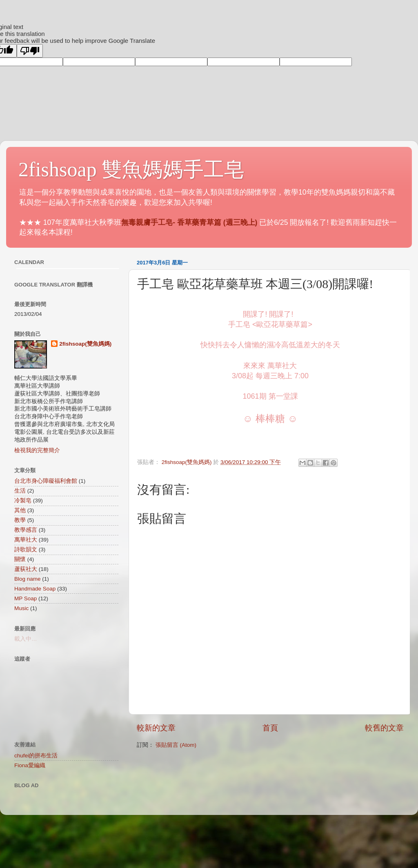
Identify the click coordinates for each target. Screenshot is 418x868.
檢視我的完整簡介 (37, 450)
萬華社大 (26, 540)
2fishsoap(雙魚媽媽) (85, 344)
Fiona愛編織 (30, 765)
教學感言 (26, 530)
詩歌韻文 (26, 549)
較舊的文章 (384, 728)
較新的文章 (156, 728)
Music (21, 608)
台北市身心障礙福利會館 (46, 481)
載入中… (26, 639)
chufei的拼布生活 (36, 756)
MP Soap (26, 598)
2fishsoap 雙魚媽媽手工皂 (131, 169)
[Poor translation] (30, 51)
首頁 (270, 728)
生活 (20, 491)
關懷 (20, 559)
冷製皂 (23, 501)
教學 (20, 520)
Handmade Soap (35, 589)
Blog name (28, 579)
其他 (20, 510)
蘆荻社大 (26, 569)
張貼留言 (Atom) (176, 745)
